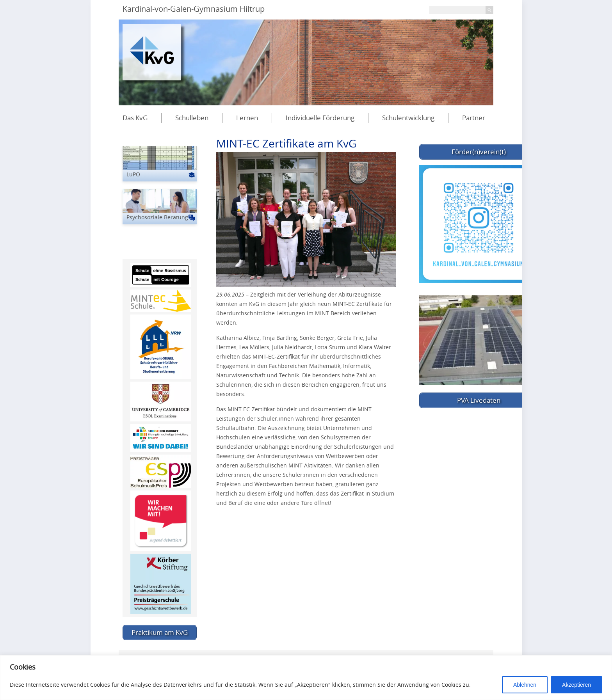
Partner (474, 118)
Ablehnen (525, 685)
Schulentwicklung (408, 118)
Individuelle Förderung (320, 118)
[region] (306, 678)
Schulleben (192, 118)
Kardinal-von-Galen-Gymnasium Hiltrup (194, 9)
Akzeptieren (576, 685)
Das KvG (135, 118)
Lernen (247, 118)
